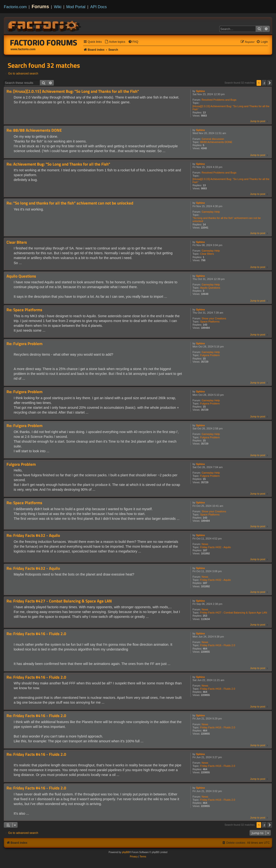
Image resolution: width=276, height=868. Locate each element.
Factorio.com (15, 7)
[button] (270, 83)
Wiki (58, 7)
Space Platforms (210, 322)
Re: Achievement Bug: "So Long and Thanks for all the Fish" (58, 164)
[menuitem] (115, 42)
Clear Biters (207, 254)
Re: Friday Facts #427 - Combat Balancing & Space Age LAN (59, 601)
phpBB (126, 852)
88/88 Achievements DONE (216, 142)
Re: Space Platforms (24, 310)
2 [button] (264, 83)
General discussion (213, 139)
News (205, 544)
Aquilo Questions (210, 288)
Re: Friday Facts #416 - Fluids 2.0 (36, 634)
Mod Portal (76, 7)
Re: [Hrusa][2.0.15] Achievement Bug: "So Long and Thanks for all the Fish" (73, 91)
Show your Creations (214, 318)
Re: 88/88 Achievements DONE (34, 130)
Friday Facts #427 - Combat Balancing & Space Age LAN (234, 613)
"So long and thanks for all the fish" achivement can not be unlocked (227, 220)
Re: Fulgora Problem (24, 344)
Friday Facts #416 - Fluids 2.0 (218, 645)
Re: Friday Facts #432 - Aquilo (33, 536)
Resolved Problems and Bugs (219, 100)
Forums (40, 6)
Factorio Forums (44, 43)
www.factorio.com (23, 49)
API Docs (99, 7)
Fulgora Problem (210, 355)
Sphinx (201, 91)
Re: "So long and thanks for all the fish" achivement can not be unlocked (70, 203)
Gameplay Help (211, 212)
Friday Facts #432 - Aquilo (216, 547)
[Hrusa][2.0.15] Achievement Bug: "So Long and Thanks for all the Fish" (231, 108)
